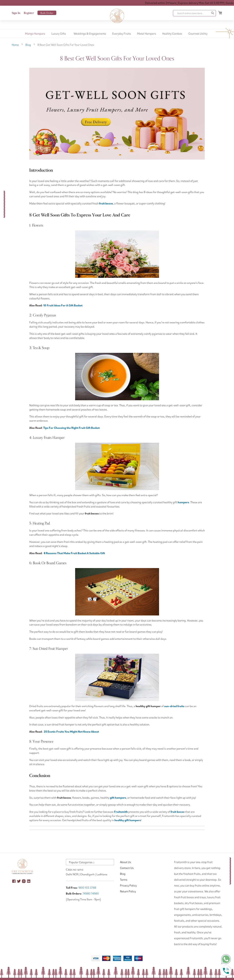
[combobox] (194, 13)
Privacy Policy (128, 885)
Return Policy (128, 891)
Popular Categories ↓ (82, 862)
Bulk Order (47, 13)
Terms (124, 880)
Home (16, 45)
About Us (126, 862)
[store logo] (117, 16)
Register (29, 13)
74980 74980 (91, 893)
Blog (28, 45)
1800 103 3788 (87, 888)
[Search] (213, 13)
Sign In (16, 13)
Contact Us (127, 868)
